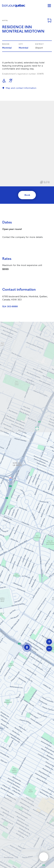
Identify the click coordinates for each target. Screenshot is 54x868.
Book (27, 195)
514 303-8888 (10, 306)
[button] (27, 647)
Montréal (7, 48)
